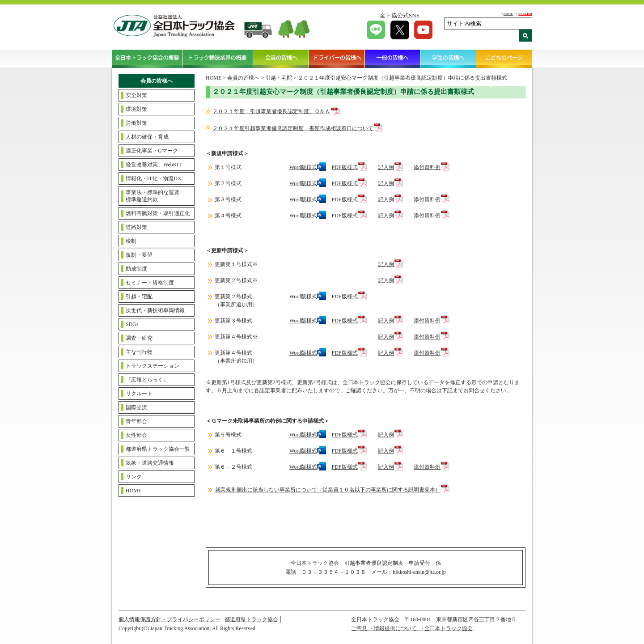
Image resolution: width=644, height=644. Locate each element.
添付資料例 (427, 167)
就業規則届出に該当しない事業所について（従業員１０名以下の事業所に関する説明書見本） (328, 490)
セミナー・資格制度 (150, 283)
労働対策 (136, 123)
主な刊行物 (139, 352)
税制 (131, 241)
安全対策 (136, 95)
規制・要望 (139, 255)
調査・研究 (139, 338)
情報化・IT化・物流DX (154, 178)
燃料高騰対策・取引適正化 (158, 213)
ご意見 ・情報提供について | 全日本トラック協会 (412, 628)
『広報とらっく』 (147, 380)
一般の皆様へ (393, 59)
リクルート (139, 394)
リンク (134, 477)
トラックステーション (153, 366)
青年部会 (136, 421)
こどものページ (504, 59)
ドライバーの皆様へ (337, 59)
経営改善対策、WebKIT (154, 165)
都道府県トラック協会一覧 (158, 449)
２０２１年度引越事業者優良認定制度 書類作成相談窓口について (293, 128)
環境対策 (136, 109)
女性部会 (136, 435)
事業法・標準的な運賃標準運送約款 (153, 196)
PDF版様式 (345, 167)
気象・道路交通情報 (150, 463)
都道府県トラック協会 (251, 619)
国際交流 (136, 407)
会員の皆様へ (281, 59)
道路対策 (136, 227)
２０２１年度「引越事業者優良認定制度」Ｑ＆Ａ (271, 111)
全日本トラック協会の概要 (147, 59)
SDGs (132, 324)
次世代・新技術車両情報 (155, 310)
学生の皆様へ (448, 59)
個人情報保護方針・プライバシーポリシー (169, 619)
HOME (508, 14)
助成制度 (136, 269)
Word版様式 (303, 167)
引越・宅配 (139, 297)
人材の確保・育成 (147, 137)
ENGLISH (525, 14)
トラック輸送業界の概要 (218, 59)
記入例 (386, 167)
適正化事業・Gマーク (152, 151)
